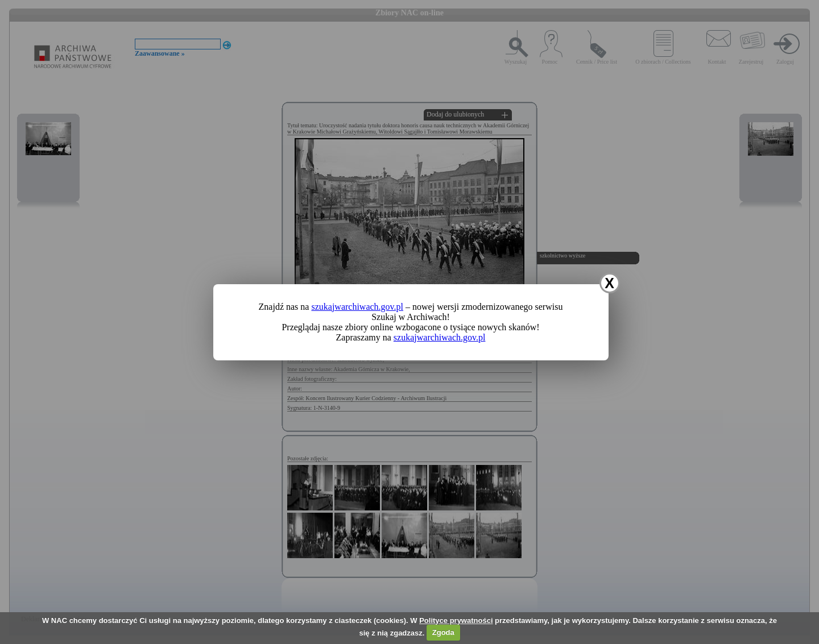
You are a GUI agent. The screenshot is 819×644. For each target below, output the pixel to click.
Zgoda (443, 632)
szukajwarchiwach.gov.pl (357, 307)
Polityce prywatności (456, 620)
